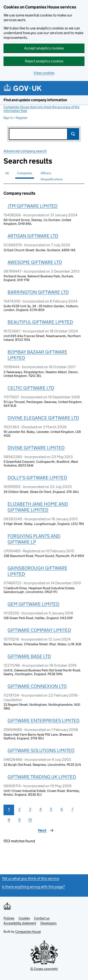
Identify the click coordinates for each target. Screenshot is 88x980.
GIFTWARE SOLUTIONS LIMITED (41, 750)
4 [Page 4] (41, 809)
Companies (25, 173)
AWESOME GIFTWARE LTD (35, 262)
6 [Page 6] (62, 809)
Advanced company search (25, 151)
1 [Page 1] (9, 809)
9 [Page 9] (19, 820)
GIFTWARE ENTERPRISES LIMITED (44, 721)
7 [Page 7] (72, 809)
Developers (48, 923)
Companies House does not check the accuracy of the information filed (41, 109)
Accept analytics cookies (44, 48)
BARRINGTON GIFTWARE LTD (38, 292)
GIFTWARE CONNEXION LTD (37, 686)
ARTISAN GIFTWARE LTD (33, 236)
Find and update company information (35, 100)
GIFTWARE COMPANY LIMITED (39, 630)
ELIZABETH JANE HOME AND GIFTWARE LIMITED (38, 507)
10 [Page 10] (30, 820)
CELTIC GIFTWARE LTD (31, 388)
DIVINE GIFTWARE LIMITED (36, 448)
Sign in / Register (15, 118)
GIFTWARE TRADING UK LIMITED (42, 777)
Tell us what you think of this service (31, 878)
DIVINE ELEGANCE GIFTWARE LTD (43, 418)
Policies (9, 918)
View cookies (44, 73)
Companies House (28, 932)
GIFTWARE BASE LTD (29, 656)
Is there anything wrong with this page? (33, 887)
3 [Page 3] (30, 809)
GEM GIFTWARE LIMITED (33, 604)
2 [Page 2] (19, 809)
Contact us (42, 918)
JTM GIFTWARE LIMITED (33, 206)
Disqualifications (52, 179)
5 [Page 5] (51, 809)
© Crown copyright (44, 969)
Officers (46, 173)
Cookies (24, 918)
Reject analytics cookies (44, 61)
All (7, 173)
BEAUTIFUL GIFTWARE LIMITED (40, 322)
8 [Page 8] (9, 820)
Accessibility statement (20, 923)
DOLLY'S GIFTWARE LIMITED (37, 478)
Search (73, 134)
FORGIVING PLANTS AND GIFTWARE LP (34, 539)
